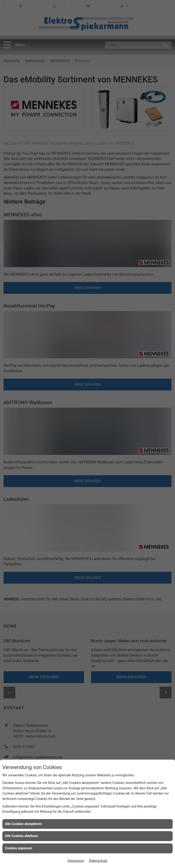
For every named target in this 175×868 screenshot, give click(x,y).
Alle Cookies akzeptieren (23, 824)
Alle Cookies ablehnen (22, 836)
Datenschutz (98, 861)
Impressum (76, 861)
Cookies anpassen (19, 848)
